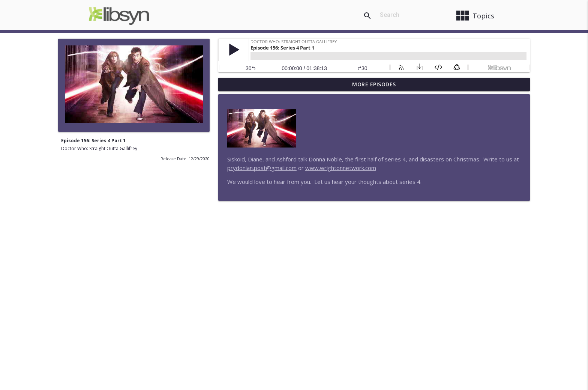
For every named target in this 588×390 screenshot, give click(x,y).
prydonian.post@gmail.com (262, 168)
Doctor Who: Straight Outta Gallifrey (99, 148)
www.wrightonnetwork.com (341, 168)
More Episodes (374, 84)
